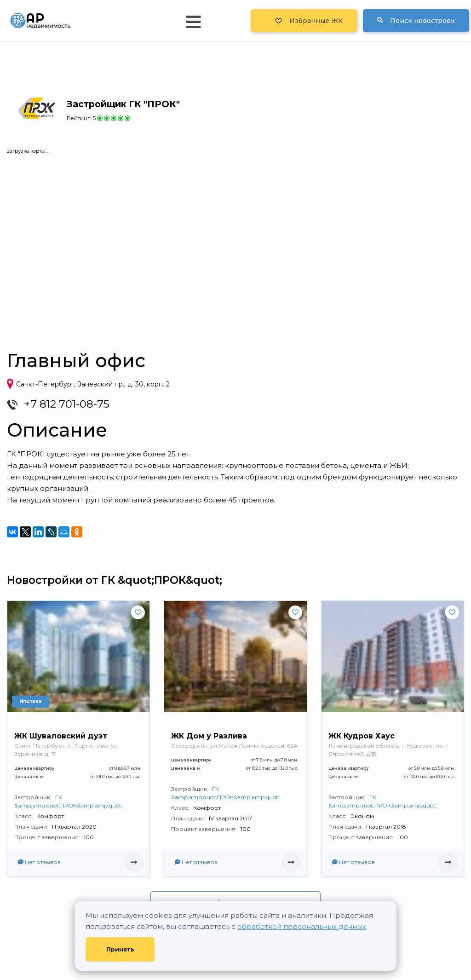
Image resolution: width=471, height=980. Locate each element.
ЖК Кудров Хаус (362, 736)
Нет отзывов (39, 862)
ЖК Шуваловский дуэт (61, 736)
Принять (120, 949)
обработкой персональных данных (302, 926)
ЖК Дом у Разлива (209, 736)
